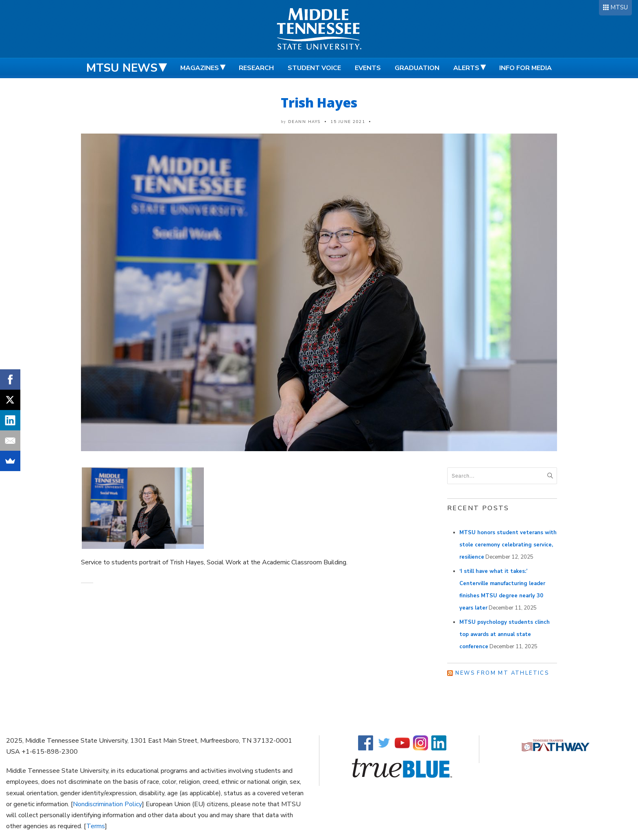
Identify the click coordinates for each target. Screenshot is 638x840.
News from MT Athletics (502, 673)
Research (256, 68)
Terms (96, 826)
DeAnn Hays (304, 122)
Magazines (200, 68)
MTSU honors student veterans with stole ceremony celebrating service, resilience (508, 545)
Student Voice (314, 68)
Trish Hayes (319, 102)
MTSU (619, 7)
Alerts (466, 68)
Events (368, 68)
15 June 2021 (348, 122)
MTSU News (122, 68)
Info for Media (525, 68)
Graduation (417, 68)
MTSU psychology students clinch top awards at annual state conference (505, 634)
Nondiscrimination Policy (107, 804)
